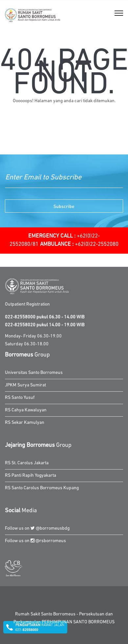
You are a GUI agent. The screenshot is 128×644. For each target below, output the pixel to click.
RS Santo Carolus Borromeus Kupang (42, 488)
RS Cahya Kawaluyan (26, 410)
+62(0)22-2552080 (79, 244)
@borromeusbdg (50, 529)
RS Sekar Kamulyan (25, 423)
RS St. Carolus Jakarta (27, 463)
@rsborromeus (48, 541)
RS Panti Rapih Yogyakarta (31, 476)
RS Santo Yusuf (20, 398)
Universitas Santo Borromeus (34, 373)
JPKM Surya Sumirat (25, 385)
